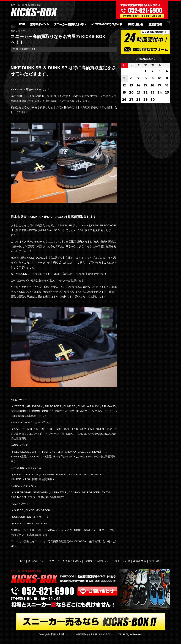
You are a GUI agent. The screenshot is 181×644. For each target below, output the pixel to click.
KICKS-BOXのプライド (98, 561)
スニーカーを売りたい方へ (65, 561)
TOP (13, 31)
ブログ (21, 31)
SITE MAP (155, 561)
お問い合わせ (122, 561)
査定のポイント (37, 561)
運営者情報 (140, 561)
